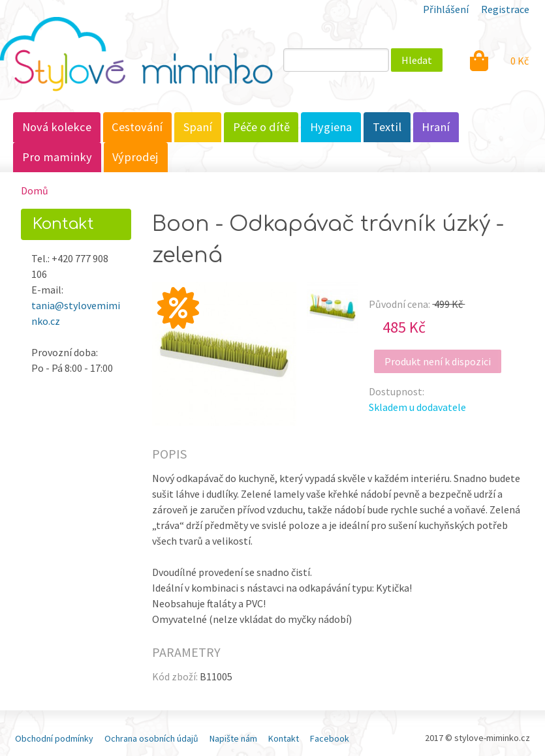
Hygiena (331, 127)
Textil (387, 127)
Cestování (137, 127)
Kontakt (284, 738)
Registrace (505, 9)
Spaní (198, 127)
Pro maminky (57, 157)
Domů (35, 190)
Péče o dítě (261, 127)
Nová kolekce (57, 127)
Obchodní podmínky (54, 738)
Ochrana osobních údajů (151, 738)
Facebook (330, 738)
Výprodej (135, 157)
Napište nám (233, 738)
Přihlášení (446, 9)
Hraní (436, 127)
